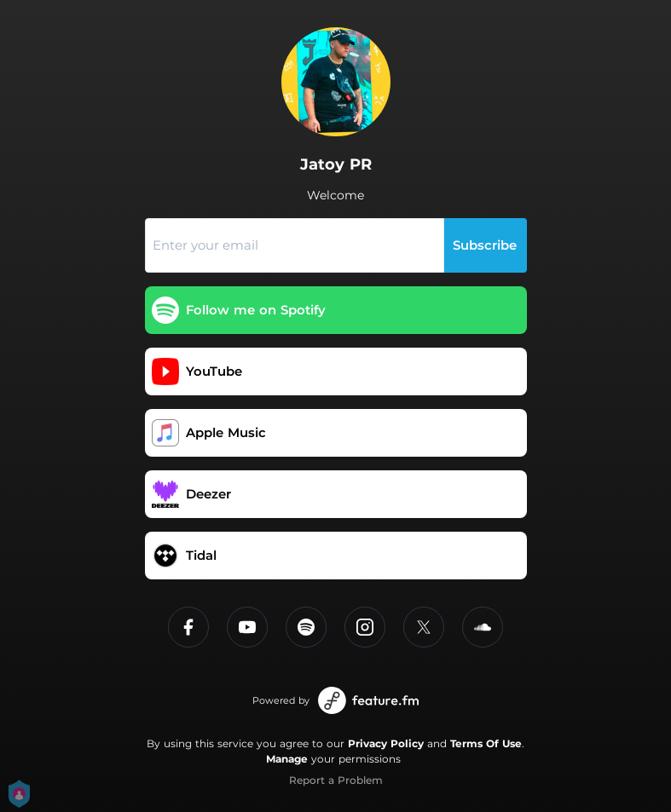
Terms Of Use (486, 743)
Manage (287, 759)
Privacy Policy (386, 743)
